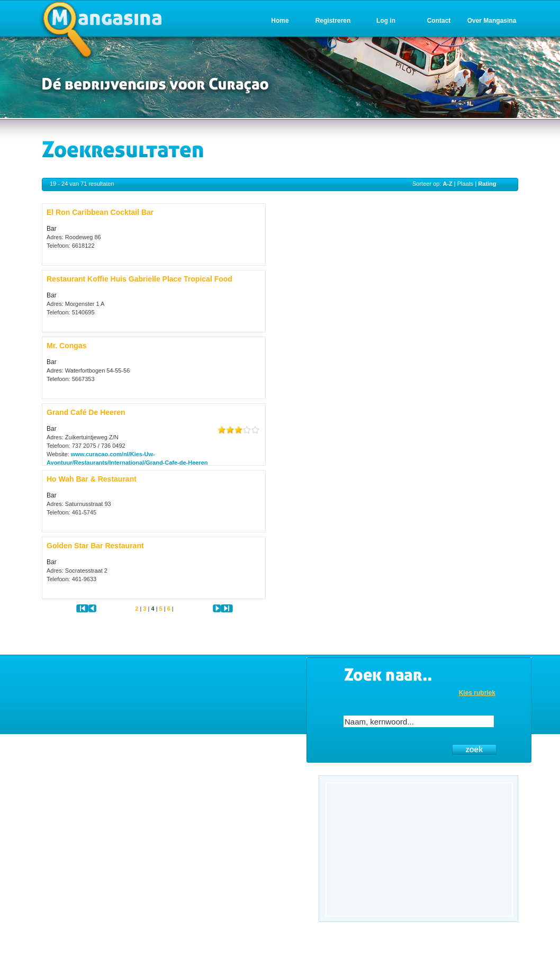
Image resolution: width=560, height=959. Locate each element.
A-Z (447, 184)
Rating (487, 184)
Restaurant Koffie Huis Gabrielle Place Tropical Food (139, 279)
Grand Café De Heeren (86, 412)
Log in (386, 21)
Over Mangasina (492, 21)
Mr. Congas (66, 346)
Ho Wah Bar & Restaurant (92, 479)
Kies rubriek (477, 693)
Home (280, 21)
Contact (439, 21)
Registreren (333, 21)
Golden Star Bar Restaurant (95, 546)
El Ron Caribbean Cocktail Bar (100, 212)
